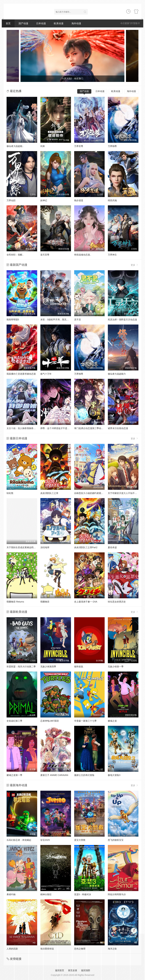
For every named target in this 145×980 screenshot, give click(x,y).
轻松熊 (10, 493)
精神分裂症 (46, 894)
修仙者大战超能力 (117, 374)
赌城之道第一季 (14, 775)
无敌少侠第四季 (48, 667)
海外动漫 (76, 23)
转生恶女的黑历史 (117, 602)
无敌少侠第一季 (116, 667)
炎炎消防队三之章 (49, 493)
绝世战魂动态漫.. (83, 255)
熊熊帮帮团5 (13, 320)
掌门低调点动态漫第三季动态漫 (90, 428)
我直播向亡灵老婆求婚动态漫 (21, 374)
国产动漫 (23, 23)
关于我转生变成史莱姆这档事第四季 (25, 547)
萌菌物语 (45, 602)
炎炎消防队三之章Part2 (86, 547)
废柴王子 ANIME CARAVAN (54, 775)
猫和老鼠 (79, 667)
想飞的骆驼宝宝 (116, 840)
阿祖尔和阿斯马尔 (117, 894)
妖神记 (44, 200)
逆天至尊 (45, 255)
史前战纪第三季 (14, 721)
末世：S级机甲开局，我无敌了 (56, 320)
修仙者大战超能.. (15, 146)
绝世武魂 (112, 200)
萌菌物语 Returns (15, 602)
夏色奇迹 (112, 547)
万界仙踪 (11, 200)
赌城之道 (112, 721)
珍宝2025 (45, 840)
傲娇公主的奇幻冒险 (84, 775)
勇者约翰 (11, 894)
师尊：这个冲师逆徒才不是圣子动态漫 (59, 428)
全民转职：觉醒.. (15, 255)
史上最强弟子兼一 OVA (86, 602)
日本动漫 (41, 23)
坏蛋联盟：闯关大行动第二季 (21, 667)
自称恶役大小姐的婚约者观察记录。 (92, 493)
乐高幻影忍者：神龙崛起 (19, 840)
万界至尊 (79, 146)
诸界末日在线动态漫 (118, 428)
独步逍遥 (79, 200)
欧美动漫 (59, 23)
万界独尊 (112, 146)
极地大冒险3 (114, 775)
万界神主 (112, 255)
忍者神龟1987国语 (50, 721)
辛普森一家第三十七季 (85, 721)
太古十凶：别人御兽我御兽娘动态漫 (25, 428)
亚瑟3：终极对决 (83, 894)
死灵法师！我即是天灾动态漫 (122, 320)
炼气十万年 (46, 374)
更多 (135, 265)
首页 (8, 23)
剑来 (43, 146)
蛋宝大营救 (80, 840)
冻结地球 (45, 547)
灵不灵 (78, 320)
